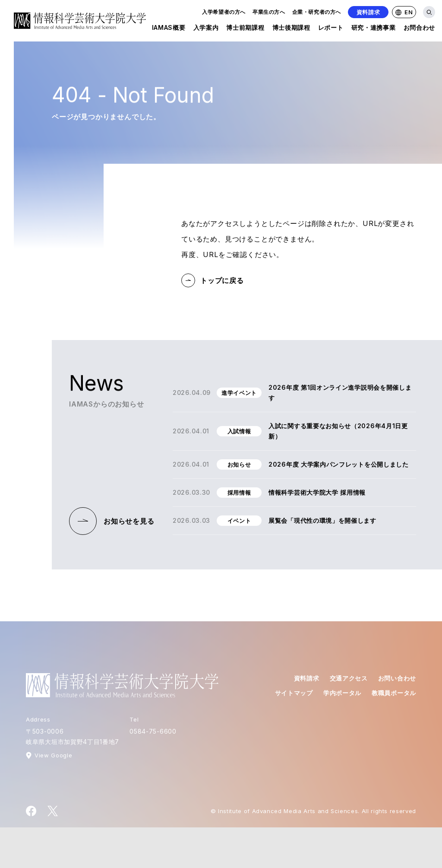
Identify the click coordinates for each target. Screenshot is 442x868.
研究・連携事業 (374, 29)
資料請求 (368, 12)
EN (404, 12)
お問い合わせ (397, 678)
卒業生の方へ (269, 12)
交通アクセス (349, 678)
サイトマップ (294, 693)
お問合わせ (420, 29)
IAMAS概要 (169, 29)
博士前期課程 (245, 29)
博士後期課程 (291, 29)
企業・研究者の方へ (317, 12)
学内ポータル (342, 693)
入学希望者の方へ (224, 12)
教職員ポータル (394, 693)
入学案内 (206, 29)
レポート (331, 29)
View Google (53, 755)
